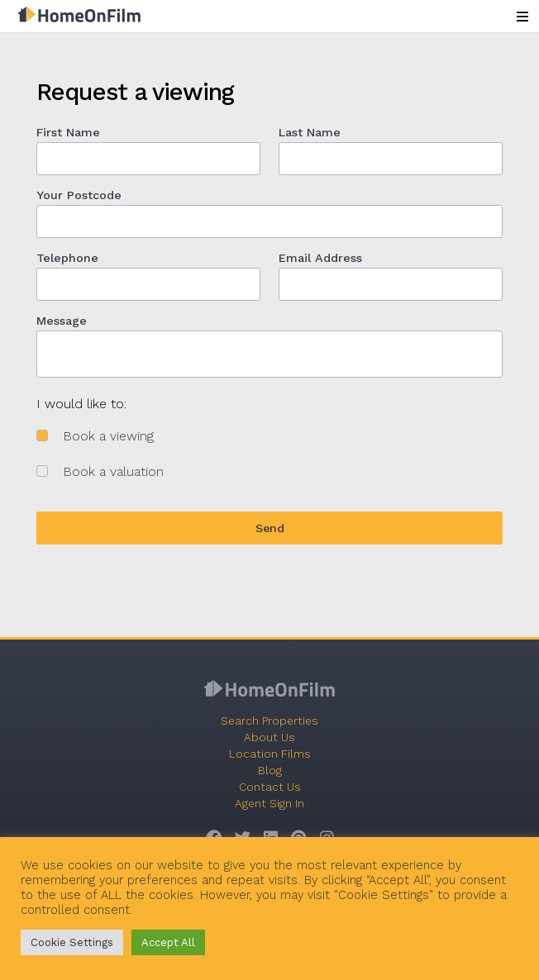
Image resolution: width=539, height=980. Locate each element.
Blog (270, 770)
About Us (269, 737)
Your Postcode (79, 195)
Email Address (320, 258)
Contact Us (270, 787)
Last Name (310, 132)
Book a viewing (108, 436)
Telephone (67, 258)
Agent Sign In (269, 803)
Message (62, 321)
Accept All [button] (168, 942)
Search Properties (269, 721)
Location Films (270, 754)
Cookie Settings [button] (72, 942)
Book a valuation (113, 472)
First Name (68, 132)
